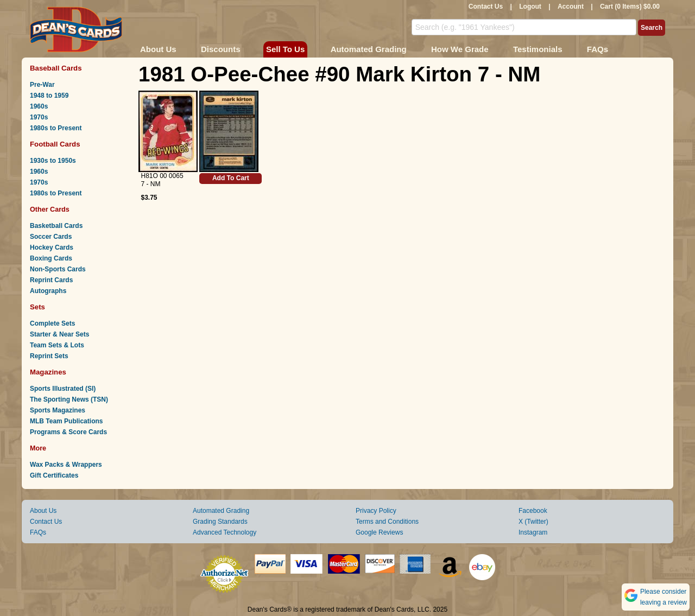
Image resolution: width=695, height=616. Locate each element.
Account (571, 7)
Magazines (48, 372)
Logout (530, 7)
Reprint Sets (49, 356)
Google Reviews (379, 532)
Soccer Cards (51, 237)
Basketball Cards (56, 226)
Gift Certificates (54, 475)
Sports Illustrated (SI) (63, 389)
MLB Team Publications (66, 421)
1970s (39, 117)
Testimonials (538, 49)
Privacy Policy (376, 511)
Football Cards (55, 144)
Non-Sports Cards (58, 269)
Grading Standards (220, 522)
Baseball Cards (56, 68)
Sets (37, 307)
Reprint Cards (51, 280)
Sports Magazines (58, 410)
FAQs (598, 49)
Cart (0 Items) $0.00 (630, 7)
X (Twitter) (533, 522)
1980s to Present (56, 128)
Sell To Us (285, 49)
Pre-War (42, 85)
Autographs (48, 291)
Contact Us (486, 7)
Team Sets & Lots (57, 345)
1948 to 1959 (49, 96)
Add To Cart (231, 178)
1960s (39, 106)
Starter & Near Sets (59, 334)
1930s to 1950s (53, 161)
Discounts (221, 49)
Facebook (533, 511)
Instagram (533, 532)
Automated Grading (369, 49)
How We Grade (460, 49)
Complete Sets (52, 323)
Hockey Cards (52, 247)
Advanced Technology (225, 532)
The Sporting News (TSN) (69, 399)
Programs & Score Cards (68, 432)
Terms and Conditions (387, 522)
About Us (158, 49)
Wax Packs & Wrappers (66, 465)
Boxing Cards (51, 258)
